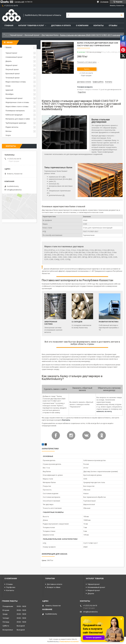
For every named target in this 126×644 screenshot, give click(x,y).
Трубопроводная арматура (16, 123)
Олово (8, 86)
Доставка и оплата (61, 25)
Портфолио (11, 587)
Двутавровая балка (50, 35)
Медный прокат (12, 65)
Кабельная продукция (14, 115)
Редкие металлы (12, 127)
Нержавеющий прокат (14, 98)
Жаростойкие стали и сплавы (17, 106)
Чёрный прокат (94, 584)
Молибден (10, 94)
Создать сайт (19, 2)
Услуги (8, 135)
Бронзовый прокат (13, 74)
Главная (9, 25)
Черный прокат (16, 35)
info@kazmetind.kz (14, 190)
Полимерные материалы (15, 111)
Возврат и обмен (54, 587)
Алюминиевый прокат (14, 57)
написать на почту (104, 411)
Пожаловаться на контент (69, 642)
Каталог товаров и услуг (31, 25)
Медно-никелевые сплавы (16, 82)
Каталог (9, 47)
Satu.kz (74, 639)
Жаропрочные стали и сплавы (17, 102)
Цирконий (9, 90)
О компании (82, 25)
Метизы (8, 131)
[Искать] (121, 15)
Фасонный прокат (32, 35)
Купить (87, 69)
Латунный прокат (12, 69)
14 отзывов (104, 2)
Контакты (98, 25)
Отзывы (113, 25)
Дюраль (9, 61)
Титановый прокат (13, 78)
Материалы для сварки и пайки (18, 119)
